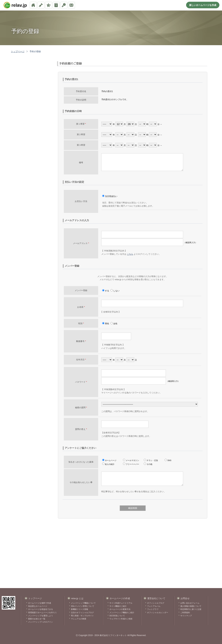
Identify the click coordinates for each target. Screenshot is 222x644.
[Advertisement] (27, 79)
